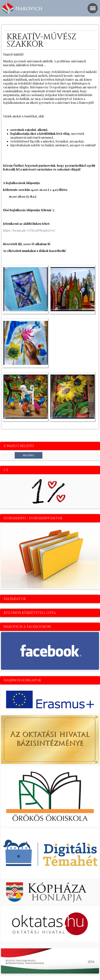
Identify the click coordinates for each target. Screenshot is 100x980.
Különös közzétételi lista (30, 613)
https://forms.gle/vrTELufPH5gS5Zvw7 (29, 230)
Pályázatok (15, 599)
